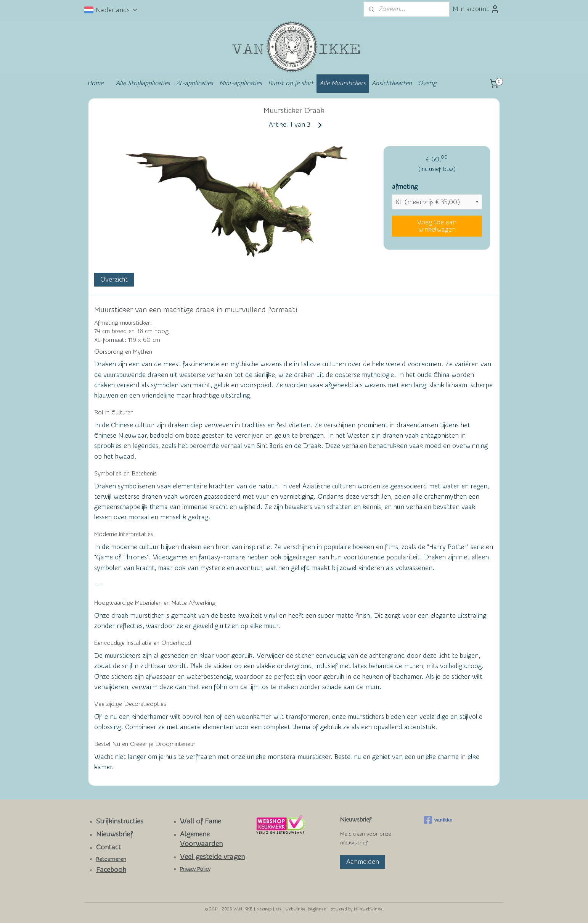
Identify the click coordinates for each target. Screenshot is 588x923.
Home (95, 83)
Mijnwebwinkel (369, 909)
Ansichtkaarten (392, 83)
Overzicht (114, 280)
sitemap (264, 909)
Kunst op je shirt (291, 83)
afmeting (405, 187)
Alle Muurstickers (343, 83)
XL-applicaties (195, 83)
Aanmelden (363, 862)
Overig (427, 83)
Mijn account (476, 9)
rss (278, 909)
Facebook (111, 870)
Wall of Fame (201, 821)
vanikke (438, 820)
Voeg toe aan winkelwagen (437, 226)
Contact (108, 847)
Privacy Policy (195, 869)
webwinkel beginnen (306, 909)
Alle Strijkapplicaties (143, 83)
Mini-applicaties (241, 83)
